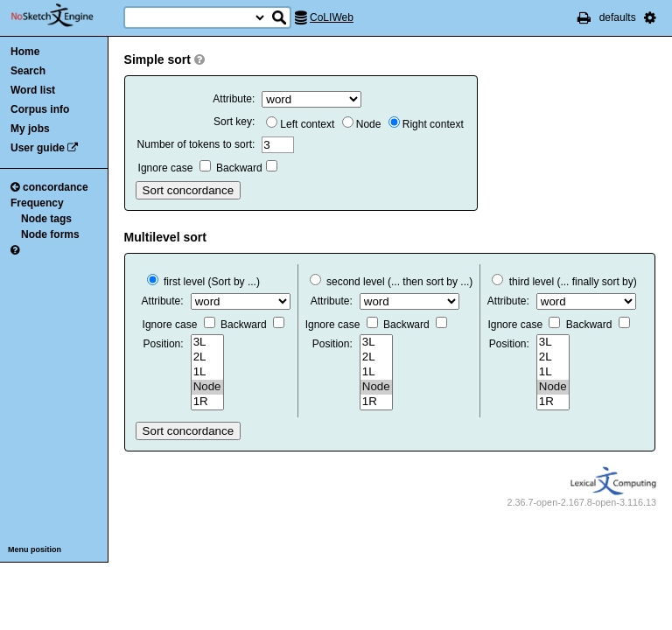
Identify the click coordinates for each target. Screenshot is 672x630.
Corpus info (40, 109)
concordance (49, 187)
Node (362, 124)
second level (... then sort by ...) (392, 282)
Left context (300, 124)
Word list (33, 90)
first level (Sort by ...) (203, 282)
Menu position (35, 549)
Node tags (46, 219)
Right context (426, 124)
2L (207, 357)
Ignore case (175, 168)
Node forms (50, 234)
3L (207, 343)
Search (28, 71)
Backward (247, 168)
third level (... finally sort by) (564, 282)
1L (207, 372)
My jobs (30, 129)
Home (25, 52)
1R (207, 402)
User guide (38, 148)
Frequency (37, 203)
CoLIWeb (332, 17)
